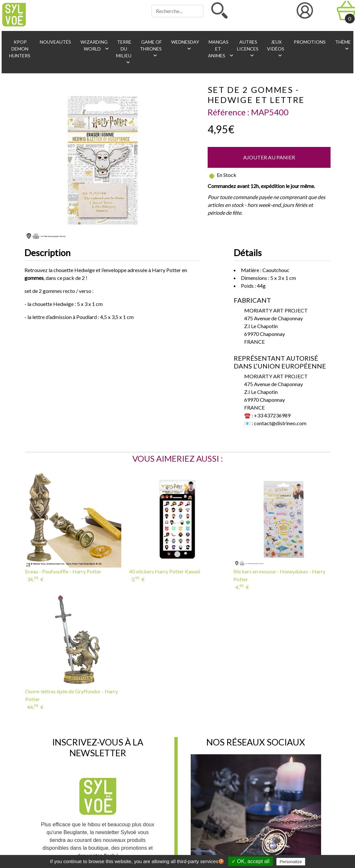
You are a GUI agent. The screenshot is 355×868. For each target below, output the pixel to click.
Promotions (309, 42)
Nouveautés (55, 42)
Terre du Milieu (124, 52)
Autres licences (248, 49)
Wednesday (185, 45)
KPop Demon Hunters (20, 49)
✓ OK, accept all (251, 861)
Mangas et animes (219, 49)
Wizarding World (95, 45)
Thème (342, 45)
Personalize (291, 862)
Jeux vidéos (276, 49)
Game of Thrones (151, 49)
